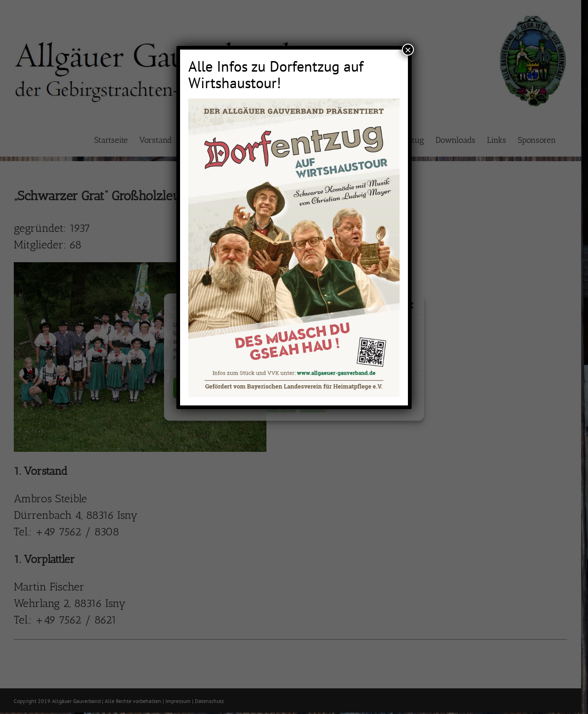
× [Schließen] (408, 50)
